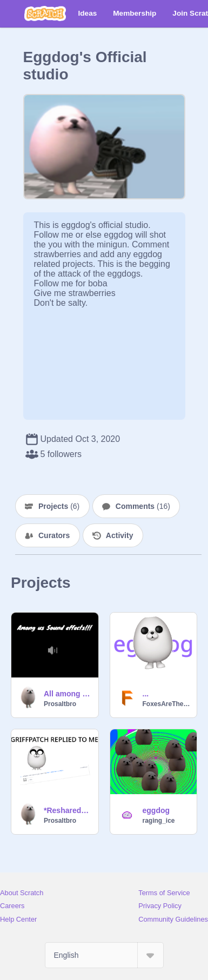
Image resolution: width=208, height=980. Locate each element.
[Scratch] (45, 14)
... (146, 694)
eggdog (156, 810)
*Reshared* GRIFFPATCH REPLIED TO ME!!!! (68, 810)
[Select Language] (104, 955)
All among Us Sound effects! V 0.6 (68, 694)
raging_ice (159, 821)
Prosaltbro (60, 704)
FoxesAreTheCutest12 (167, 704)
